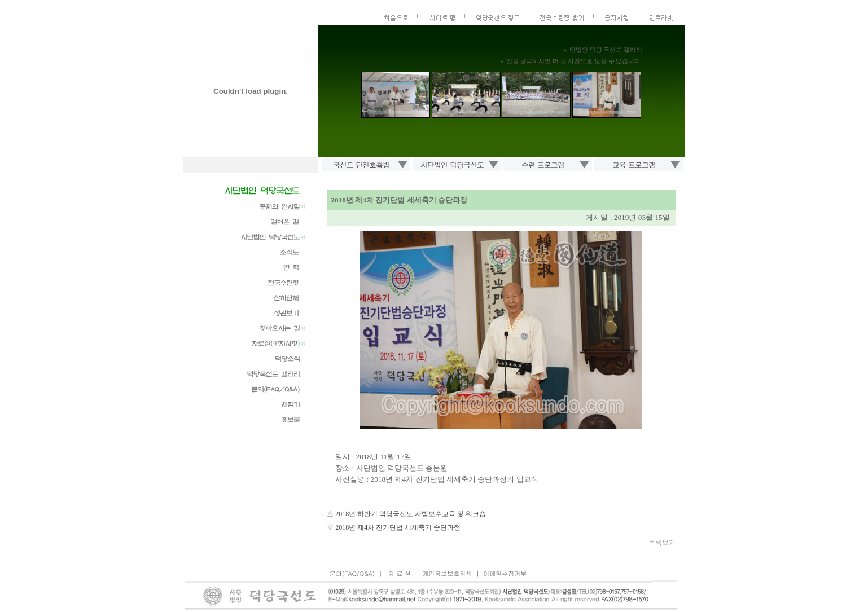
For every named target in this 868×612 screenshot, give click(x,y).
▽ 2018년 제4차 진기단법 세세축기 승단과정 (394, 527)
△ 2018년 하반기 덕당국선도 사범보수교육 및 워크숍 (406, 514)
